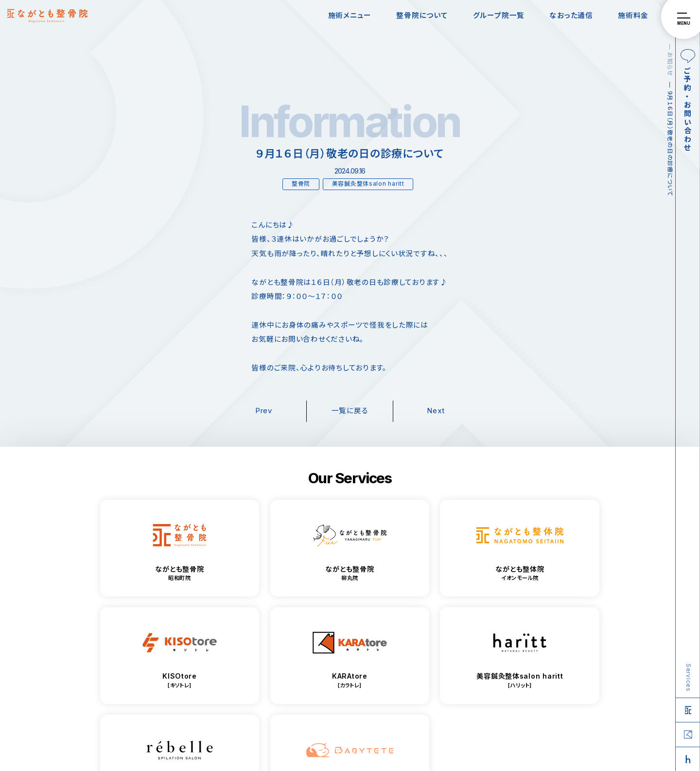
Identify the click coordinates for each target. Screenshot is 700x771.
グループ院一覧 (499, 16)
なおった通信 (571, 16)
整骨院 (301, 184)
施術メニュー (350, 16)
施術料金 (633, 16)
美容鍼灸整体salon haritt (368, 184)
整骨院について (422, 16)
